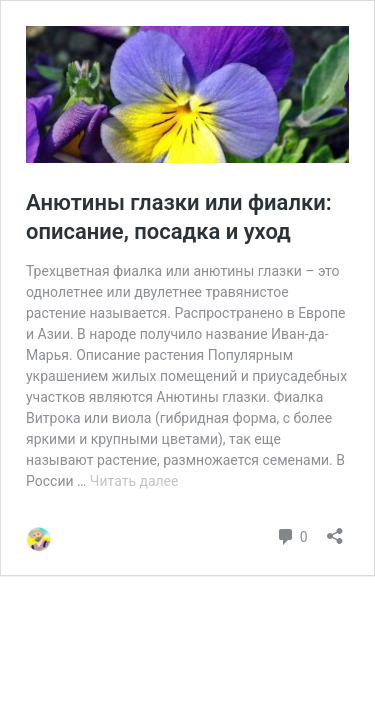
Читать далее (134, 481)
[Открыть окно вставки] (335, 529)
